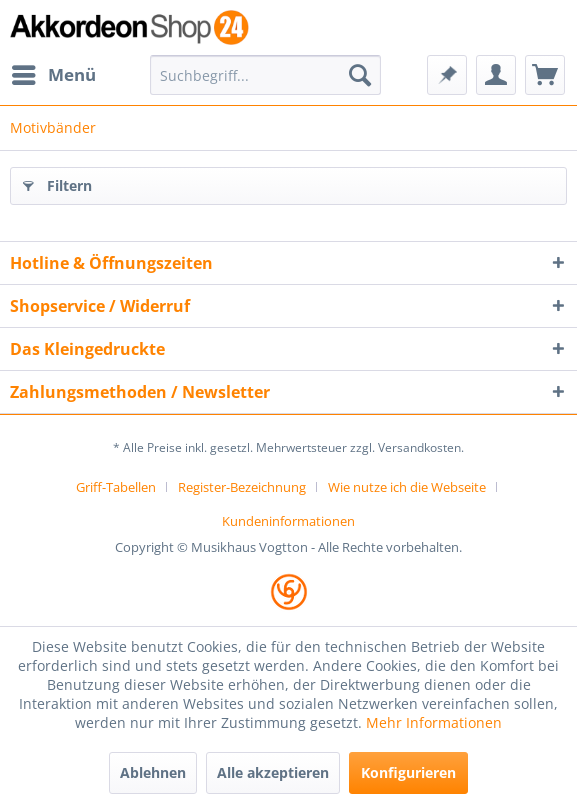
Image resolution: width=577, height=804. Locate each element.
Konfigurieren (408, 772)
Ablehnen (153, 772)
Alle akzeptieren (273, 772)
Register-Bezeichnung (242, 487)
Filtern (57, 182)
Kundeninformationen (288, 521)
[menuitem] (53, 75)
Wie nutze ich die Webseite (407, 487)
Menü (54, 72)
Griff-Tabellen (116, 487)
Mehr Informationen (434, 722)
